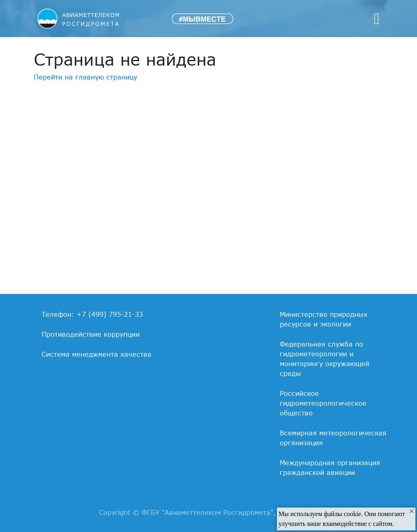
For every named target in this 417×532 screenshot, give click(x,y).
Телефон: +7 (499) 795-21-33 (92, 314)
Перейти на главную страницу (86, 77)
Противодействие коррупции (91, 334)
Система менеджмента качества (97, 354)
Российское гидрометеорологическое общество (323, 403)
